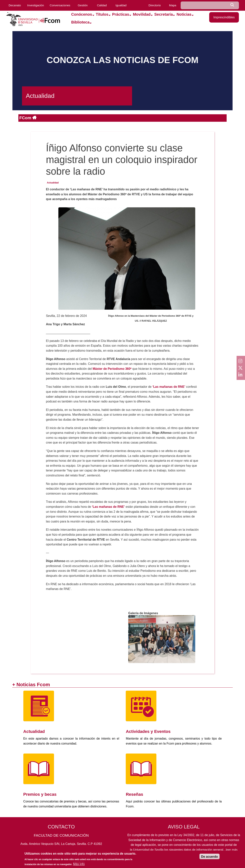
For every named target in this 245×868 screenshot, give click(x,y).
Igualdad (121, 5)
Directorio (155, 5)
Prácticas (121, 14)
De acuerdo (209, 858)
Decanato (15, 5)
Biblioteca (80, 22)
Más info (79, 866)
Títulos (102, 14)
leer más (232, 850)
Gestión (83, 5)
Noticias (184, 14)
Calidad (102, 5)
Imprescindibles (224, 17)
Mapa (173, 5)
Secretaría (164, 14)
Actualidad (53, 183)
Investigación (36, 5)
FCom (26, 118)
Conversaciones (60, 5)
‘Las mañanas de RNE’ (108, 507)
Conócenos (82, 14)
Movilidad (142, 14)
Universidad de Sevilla (148, 850)
